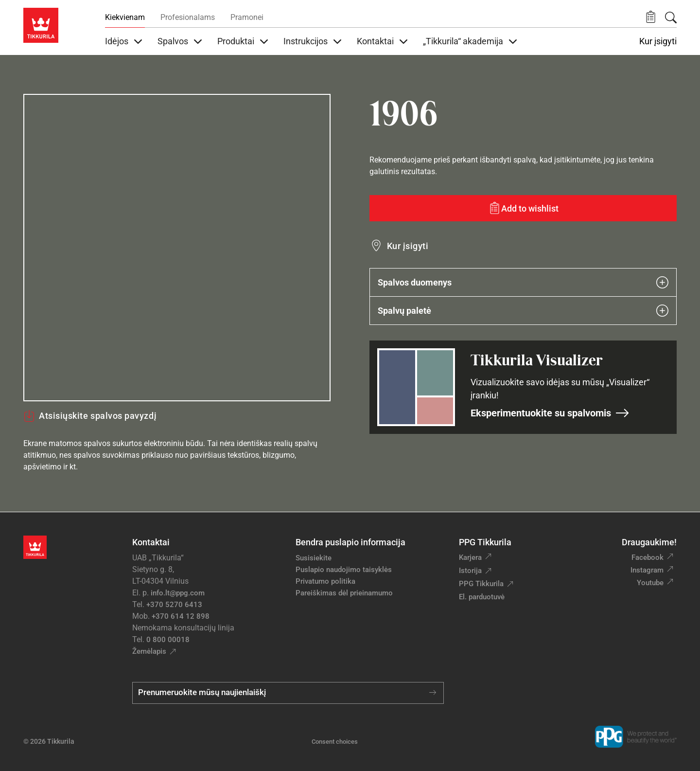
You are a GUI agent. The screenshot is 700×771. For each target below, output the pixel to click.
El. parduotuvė (482, 597)
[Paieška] (671, 18)
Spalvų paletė (523, 311)
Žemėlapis (149, 651)
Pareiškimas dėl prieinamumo (345, 593)
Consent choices (335, 742)
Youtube (650, 583)
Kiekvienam (125, 17)
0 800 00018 (168, 640)
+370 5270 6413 (174, 605)
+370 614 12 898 (181, 616)
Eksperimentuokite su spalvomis (550, 413)
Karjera (470, 557)
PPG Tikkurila (481, 584)
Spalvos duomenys (523, 282)
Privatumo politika (325, 581)
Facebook (647, 557)
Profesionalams (188, 17)
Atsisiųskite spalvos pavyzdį (90, 416)
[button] (651, 17)
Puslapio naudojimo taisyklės (344, 570)
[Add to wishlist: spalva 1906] (523, 208)
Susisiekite (314, 558)
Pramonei (247, 17)
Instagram (647, 570)
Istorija (470, 571)
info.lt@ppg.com (178, 593)
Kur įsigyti (658, 41)
